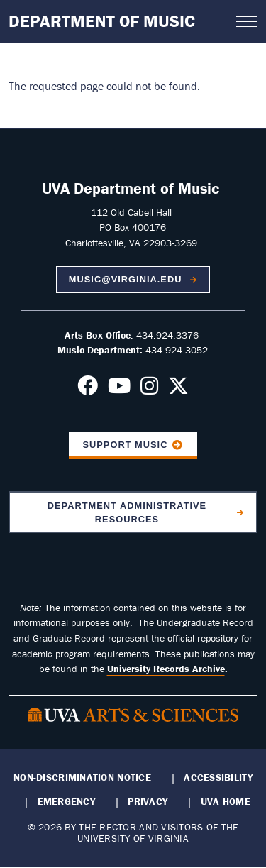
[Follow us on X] (178, 390)
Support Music (125, 445)
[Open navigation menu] (247, 21)
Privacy (148, 801)
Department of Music (102, 21)
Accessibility (218, 777)
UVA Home (226, 801)
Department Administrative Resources (127, 512)
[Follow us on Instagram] (149, 390)
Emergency (66, 801)
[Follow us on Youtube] (119, 390)
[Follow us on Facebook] (88, 390)
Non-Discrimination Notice (82, 777)
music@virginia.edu (127, 279)
